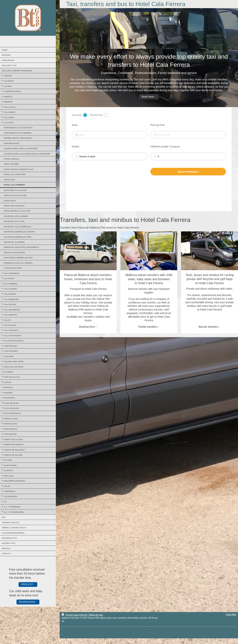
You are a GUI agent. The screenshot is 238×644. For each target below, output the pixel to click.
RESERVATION (27, 602)
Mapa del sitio (96, 615)
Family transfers (148, 327)
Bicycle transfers (208, 327)
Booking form (87, 327)
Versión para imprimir (75, 615)
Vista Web (231, 614)
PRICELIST (27, 584)
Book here (148, 97)
